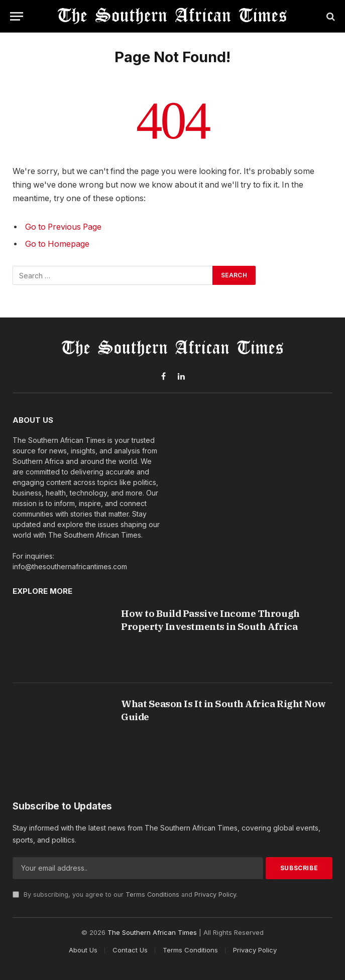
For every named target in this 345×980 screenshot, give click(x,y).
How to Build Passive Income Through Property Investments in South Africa (210, 620)
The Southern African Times (152, 932)
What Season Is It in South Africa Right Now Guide (223, 710)
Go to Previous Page (63, 227)
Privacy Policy (215, 894)
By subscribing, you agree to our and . (125, 894)
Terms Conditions (152, 894)
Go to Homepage (57, 244)
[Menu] (17, 16)
